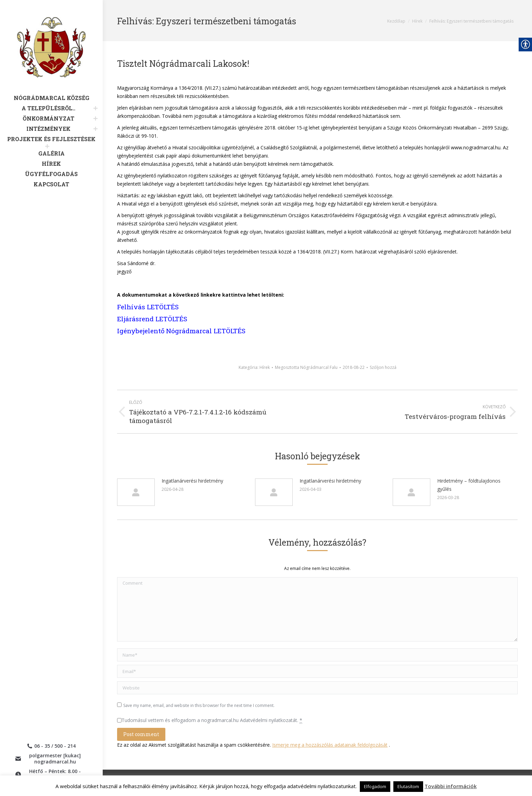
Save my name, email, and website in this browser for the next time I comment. (199, 705)
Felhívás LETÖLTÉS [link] (148, 307)
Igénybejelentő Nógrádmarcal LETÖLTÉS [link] (181, 331)
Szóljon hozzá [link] (383, 367)
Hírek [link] (265, 367)
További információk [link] (451, 786)
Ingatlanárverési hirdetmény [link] (192, 481)
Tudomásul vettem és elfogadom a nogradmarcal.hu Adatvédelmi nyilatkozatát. (212, 720)
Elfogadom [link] (375, 786)
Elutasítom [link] (408, 786)
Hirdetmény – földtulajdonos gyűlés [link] (469, 485)
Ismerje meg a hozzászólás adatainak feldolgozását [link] (330, 745)
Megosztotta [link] (306, 367)
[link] (51, 56)
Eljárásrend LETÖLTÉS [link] (152, 319)
